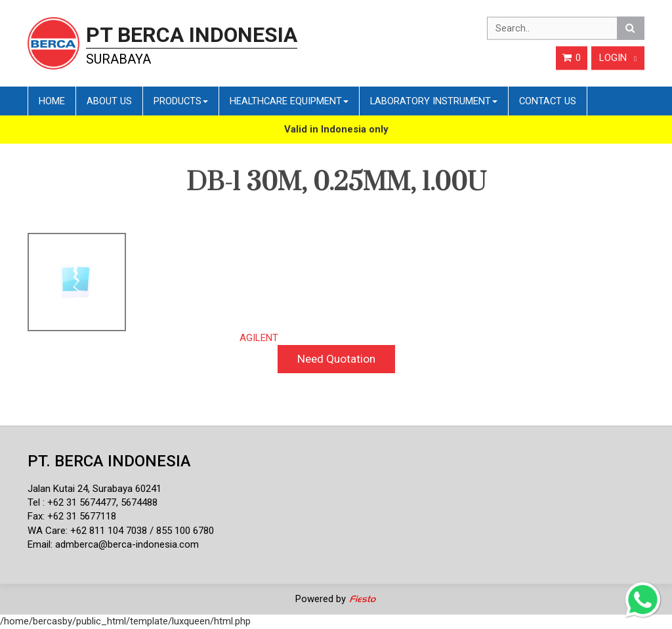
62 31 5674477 (85, 502)
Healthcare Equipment (289, 101)
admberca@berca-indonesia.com (127, 544)
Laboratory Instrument (434, 101)
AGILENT (259, 338)
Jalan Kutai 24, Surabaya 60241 (94, 489)
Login (618, 58)
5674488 (139, 502)
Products (181, 101)
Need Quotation (336, 359)
